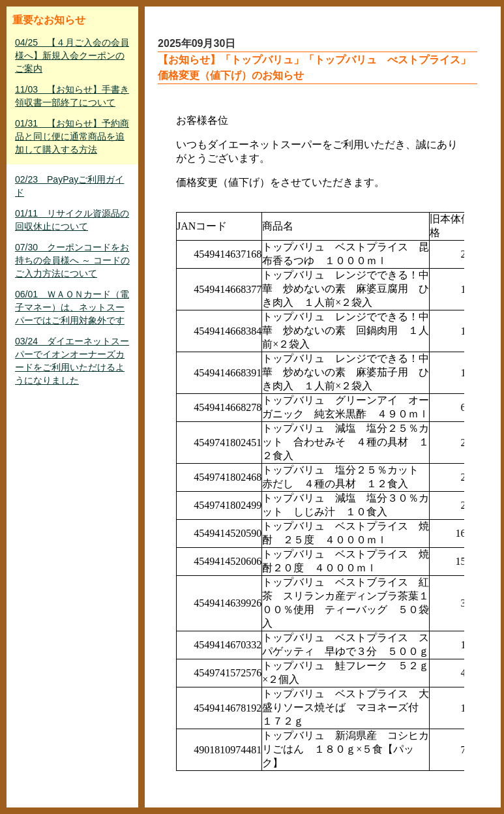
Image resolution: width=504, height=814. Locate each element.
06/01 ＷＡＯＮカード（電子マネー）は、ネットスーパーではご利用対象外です (72, 307)
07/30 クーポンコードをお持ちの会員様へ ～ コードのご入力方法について (72, 260)
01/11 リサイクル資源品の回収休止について (72, 220)
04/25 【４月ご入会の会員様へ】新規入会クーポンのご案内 (72, 55)
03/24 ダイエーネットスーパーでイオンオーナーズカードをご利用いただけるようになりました (72, 361)
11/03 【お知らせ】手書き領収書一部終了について (72, 96)
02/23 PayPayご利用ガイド (69, 186)
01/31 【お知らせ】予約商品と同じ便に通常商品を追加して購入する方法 (72, 136)
